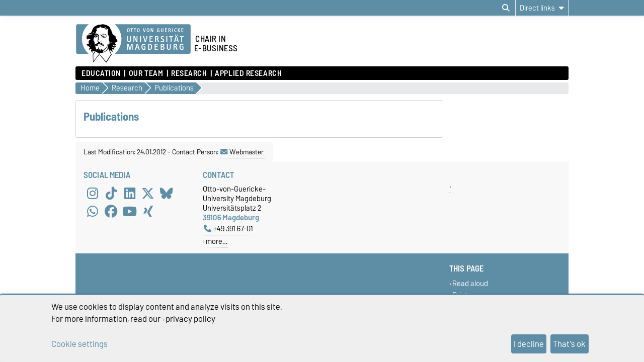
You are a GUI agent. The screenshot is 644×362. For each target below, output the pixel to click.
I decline (529, 344)
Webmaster (242, 152)
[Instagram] (93, 193)
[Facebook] (111, 211)
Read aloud (470, 283)
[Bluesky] (167, 193)
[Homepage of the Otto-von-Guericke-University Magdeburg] (133, 44)
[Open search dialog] (506, 8)
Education (101, 73)
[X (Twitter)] (148, 193)
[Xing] (148, 211)
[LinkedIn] (130, 193)
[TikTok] (111, 193)
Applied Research (248, 73)
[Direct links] (542, 8)
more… (217, 241)
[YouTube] (130, 211)
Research (189, 73)
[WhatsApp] (93, 211)
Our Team (146, 73)
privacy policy (190, 319)
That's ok (569, 344)
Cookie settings (79, 344)
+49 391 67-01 (228, 229)
